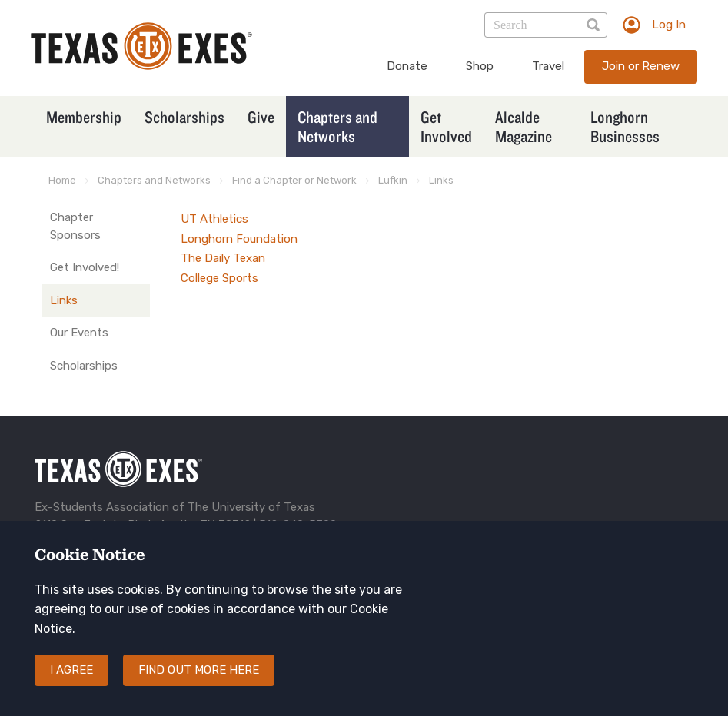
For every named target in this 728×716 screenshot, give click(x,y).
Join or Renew (641, 66)
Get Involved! (85, 267)
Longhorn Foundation (239, 239)
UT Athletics (214, 219)
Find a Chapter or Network (294, 180)
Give (261, 117)
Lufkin (393, 180)
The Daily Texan (223, 258)
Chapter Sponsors (75, 226)
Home (62, 180)
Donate (407, 66)
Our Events (79, 333)
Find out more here (199, 670)
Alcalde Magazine (524, 126)
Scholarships (184, 117)
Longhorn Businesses (625, 126)
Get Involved (446, 126)
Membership (84, 117)
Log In (669, 25)
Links (441, 180)
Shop (480, 66)
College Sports (219, 278)
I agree (71, 670)
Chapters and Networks (337, 126)
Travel (548, 66)
